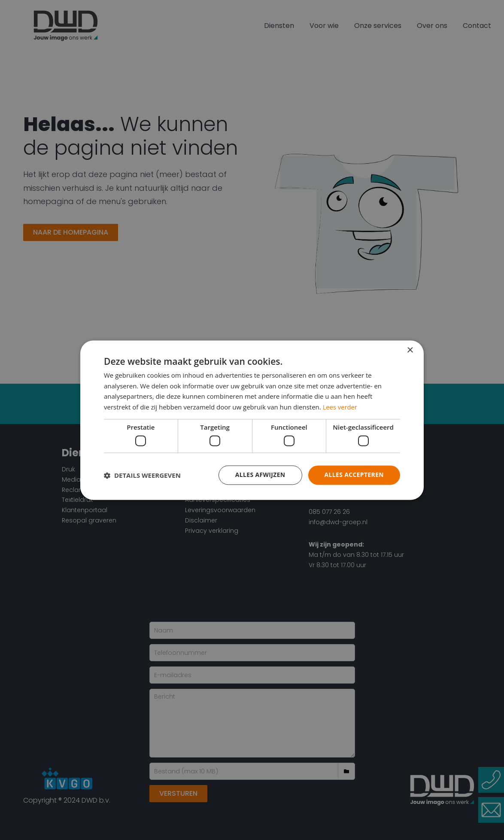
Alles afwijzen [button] (260, 475)
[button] (142, 475)
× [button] (410, 350)
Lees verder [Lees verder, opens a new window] (340, 407)
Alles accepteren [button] (354, 475)
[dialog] (252, 420)
